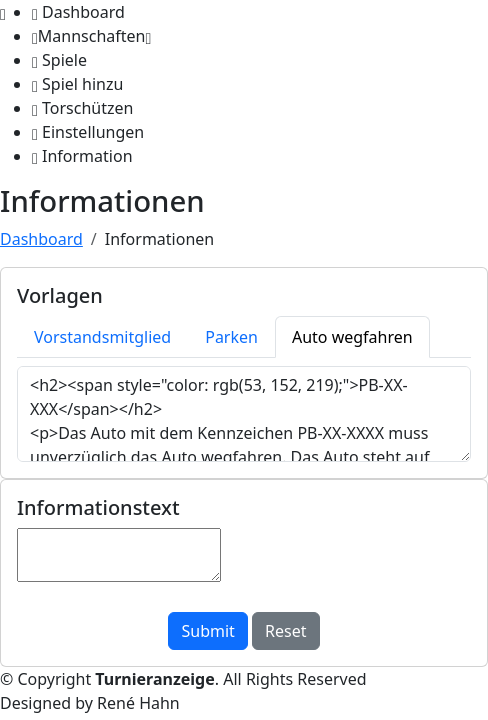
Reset (285, 631)
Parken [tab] (231, 337)
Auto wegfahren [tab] (352, 337)
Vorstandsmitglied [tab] (102, 337)
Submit (207, 631)
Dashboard (41, 239)
